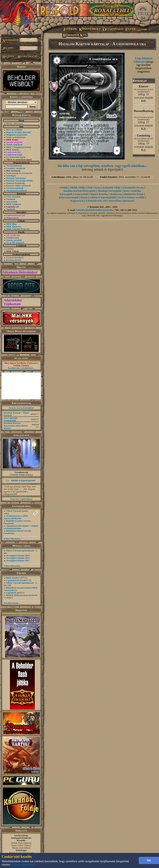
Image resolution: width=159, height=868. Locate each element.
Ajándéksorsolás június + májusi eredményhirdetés (21, 527)
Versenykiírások (14, 166)
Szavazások (12, 202)
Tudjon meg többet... (24, 865)
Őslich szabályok (14, 145)
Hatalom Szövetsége (16, 178)
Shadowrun (116, 194)
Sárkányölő (129, 188)
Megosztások (13, 218)
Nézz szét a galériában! (21, 499)
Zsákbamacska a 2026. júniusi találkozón (16, 517)
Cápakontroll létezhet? (17, 580)
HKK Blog (11, 224)
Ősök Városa (94, 188)
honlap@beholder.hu (21, 838)
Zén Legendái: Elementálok (11, 419)
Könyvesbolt (81, 194)
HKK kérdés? (13, 578)
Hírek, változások (15, 124)
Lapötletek (11, 593)
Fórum (84, 197)
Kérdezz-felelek (14, 260)
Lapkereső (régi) (14, 155)
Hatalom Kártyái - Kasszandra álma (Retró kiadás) (16, 426)
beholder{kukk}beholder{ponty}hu (95, 210)
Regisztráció (77, 201)
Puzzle (140, 188)
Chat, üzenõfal (13, 197)
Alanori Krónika (99, 194)
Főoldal (63, 188)
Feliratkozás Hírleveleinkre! (20, 272)
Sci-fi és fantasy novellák (131, 197)
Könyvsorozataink (69, 197)
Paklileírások (13, 238)
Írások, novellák (14, 240)
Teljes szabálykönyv (16, 137)
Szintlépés (11, 176)
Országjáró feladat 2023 (18, 558)
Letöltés (10, 249)
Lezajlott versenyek (16, 168)
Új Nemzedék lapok (16, 157)
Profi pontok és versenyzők (19, 173)
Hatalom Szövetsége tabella (19, 181)
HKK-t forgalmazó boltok (19, 147)
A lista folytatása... (13, 539)
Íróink (140, 194)
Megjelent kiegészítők (17, 135)
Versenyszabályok (15, 188)
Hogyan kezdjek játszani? (19, 132)
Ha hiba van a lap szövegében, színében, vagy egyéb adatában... (102, 166)
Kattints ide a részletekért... (21, 368)
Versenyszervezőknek (17, 190)
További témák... (12, 603)
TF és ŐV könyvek (15, 243)
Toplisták (11, 209)
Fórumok (11, 199)
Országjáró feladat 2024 (18, 555)
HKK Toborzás (14, 226)
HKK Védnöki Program (18, 229)
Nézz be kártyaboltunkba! (21, 408)
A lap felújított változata (143, 60)
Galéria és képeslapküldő (103, 197)
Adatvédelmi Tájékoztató (13, 302)
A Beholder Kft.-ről (96, 201)
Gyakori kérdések (15, 257)
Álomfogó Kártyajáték (109, 191)
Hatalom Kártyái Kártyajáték (79, 191)
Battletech (129, 194)
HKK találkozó (14, 204)
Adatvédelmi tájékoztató (121, 201)
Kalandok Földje (112, 188)
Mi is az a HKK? (14, 130)
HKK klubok (13, 150)
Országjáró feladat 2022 (18, 560)
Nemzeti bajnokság (16, 183)
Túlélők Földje (18, 475)
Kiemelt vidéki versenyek (19, 185)
